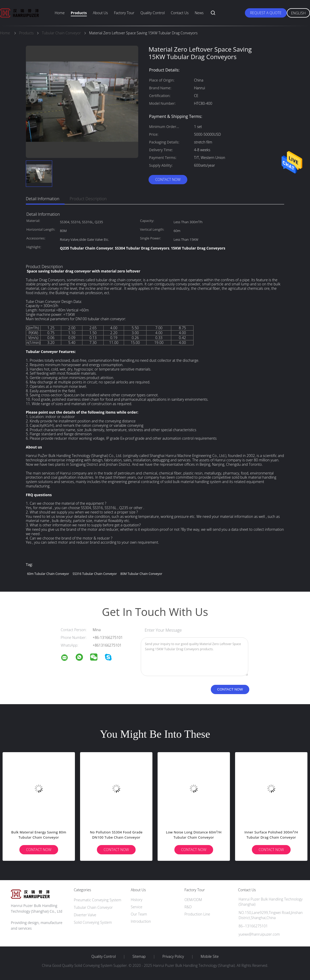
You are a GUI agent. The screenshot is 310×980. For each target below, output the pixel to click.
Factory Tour (124, 13)
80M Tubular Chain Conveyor (141, 574)
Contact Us (180, 13)
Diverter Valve (85, 915)
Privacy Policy (173, 957)
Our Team (139, 914)
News (199, 13)
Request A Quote (266, 13)
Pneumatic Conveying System (98, 900)
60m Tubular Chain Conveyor (48, 574)
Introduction (141, 921)
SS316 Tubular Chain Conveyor (95, 574)
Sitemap (139, 957)
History (137, 900)
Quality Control (153, 13)
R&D (188, 907)
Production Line (197, 914)
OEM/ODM (193, 900)
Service (137, 907)
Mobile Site (210, 957)
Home (60, 13)
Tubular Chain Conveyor (93, 907)
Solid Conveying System (93, 922)
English (298, 13)
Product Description (88, 199)
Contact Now (168, 179)
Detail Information (43, 199)
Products (79, 13)
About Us (100, 13)
